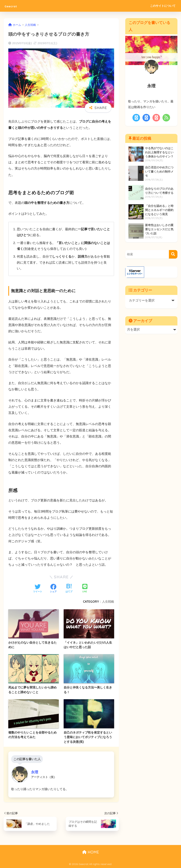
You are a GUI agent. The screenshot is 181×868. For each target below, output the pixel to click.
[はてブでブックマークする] (69, 589)
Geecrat (14, 6)
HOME (91, 852)
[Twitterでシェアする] (38, 589)
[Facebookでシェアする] (53, 589)
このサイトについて (163, 6)
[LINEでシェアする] (85, 589)
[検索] (173, 254)
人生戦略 (108, 602)
